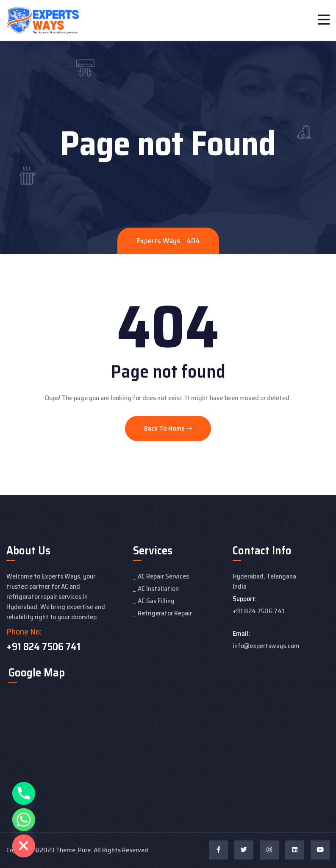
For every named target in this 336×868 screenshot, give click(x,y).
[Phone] (24, 793)
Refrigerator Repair (165, 613)
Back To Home (168, 428)
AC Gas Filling (156, 601)
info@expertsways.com (266, 646)
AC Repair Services (163, 576)
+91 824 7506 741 (43, 647)
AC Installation (158, 588)
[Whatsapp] (24, 820)
